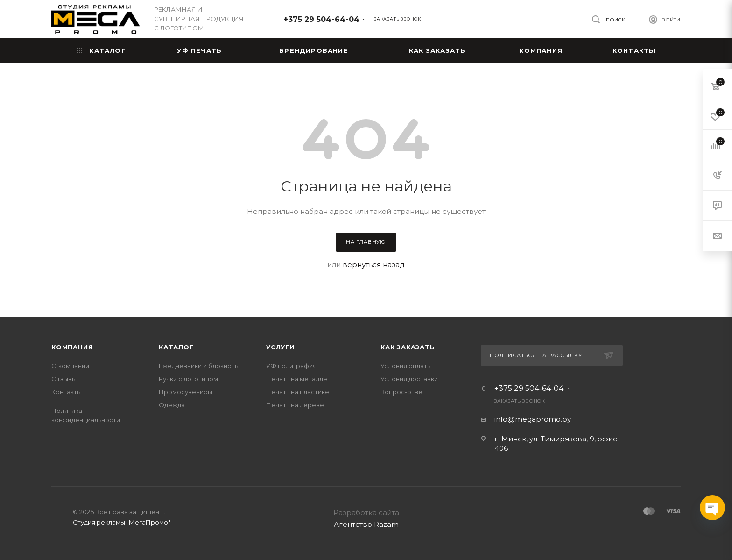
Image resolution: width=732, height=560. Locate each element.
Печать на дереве (295, 405)
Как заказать (408, 347)
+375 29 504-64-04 (321, 19)
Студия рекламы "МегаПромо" (122, 522)
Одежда (172, 405)
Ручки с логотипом (188, 379)
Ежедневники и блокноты (199, 366)
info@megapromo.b (531, 419)
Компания (72, 347)
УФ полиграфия (291, 366)
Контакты (67, 392)
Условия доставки (409, 379)
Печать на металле (297, 379)
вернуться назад (374, 265)
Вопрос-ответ (403, 392)
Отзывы (64, 379)
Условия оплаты (406, 366)
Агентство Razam (366, 524)
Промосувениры (186, 392)
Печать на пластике (298, 392)
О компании (70, 366)
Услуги (280, 347)
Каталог (176, 347)
